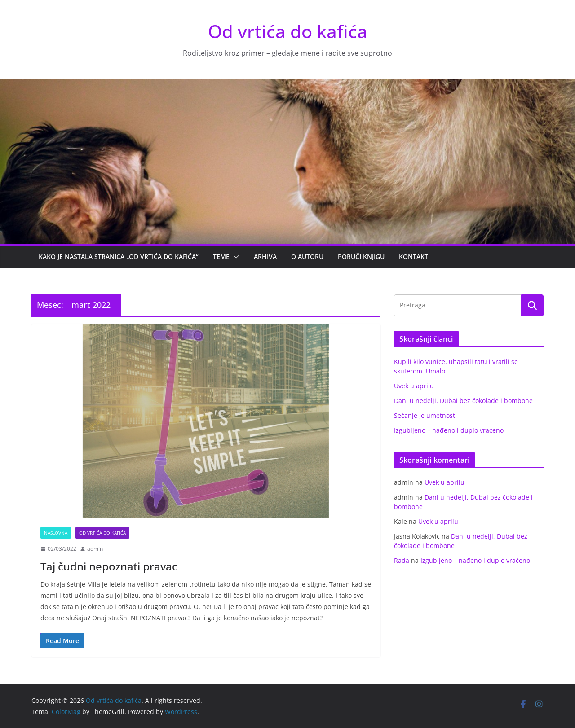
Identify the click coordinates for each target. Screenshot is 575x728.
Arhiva (265, 257)
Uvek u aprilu (414, 386)
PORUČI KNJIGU (361, 257)
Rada (402, 560)
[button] (234, 257)
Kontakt (414, 257)
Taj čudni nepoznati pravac (109, 566)
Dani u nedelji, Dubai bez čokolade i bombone (463, 401)
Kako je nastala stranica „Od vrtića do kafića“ (119, 257)
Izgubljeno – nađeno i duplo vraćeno (449, 430)
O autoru (307, 257)
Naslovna (56, 533)
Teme (221, 257)
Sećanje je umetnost (425, 415)
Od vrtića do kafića (288, 31)
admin (95, 549)
